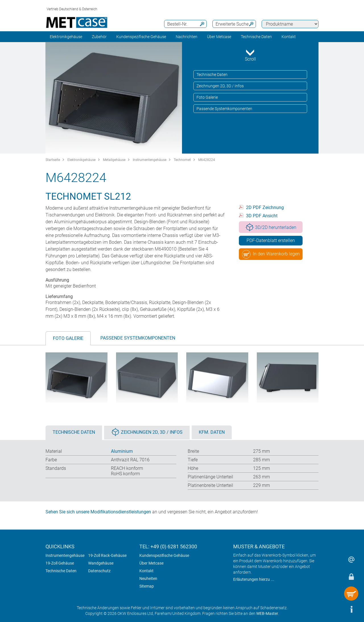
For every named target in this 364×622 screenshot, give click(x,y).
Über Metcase (151, 563)
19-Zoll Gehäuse (60, 563)
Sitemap (147, 586)
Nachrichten (187, 37)
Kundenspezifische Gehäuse (141, 37)
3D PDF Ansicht (262, 216)
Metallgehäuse (114, 160)
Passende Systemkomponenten (224, 109)
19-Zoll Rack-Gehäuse (107, 555)
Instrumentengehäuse (150, 160)
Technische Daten (212, 75)
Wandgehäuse (101, 563)
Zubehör (99, 37)
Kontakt (146, 571)
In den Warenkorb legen (271, 254)
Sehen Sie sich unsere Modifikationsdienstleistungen (98, 512)
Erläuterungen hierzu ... (254, 579)
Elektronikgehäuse (66, 37)
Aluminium (122, 451)
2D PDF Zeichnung (265, 207)
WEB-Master (267, 613)
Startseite (53, 160)
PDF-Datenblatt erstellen (271, 240)
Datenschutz (99, 571)
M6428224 (207, 160)
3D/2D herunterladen (271, 227)
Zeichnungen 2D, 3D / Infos (220, 86)
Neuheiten (148, 578)
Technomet (182, 160)
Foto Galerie (207, 97)
